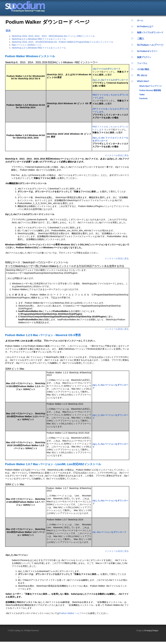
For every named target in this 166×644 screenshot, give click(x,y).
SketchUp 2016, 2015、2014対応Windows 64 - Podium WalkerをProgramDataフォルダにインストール (63, 42)
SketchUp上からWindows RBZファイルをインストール (39, 39)
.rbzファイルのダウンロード (106, 69)
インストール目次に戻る (117, 155)
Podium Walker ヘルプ (70, 613)
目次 (8, 31)
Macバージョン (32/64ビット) (26, 45)
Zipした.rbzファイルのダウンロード (110, 80)
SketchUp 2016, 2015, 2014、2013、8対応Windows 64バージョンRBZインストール (53, 36)
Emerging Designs (151, 630)
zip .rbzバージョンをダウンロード (109, 532)
